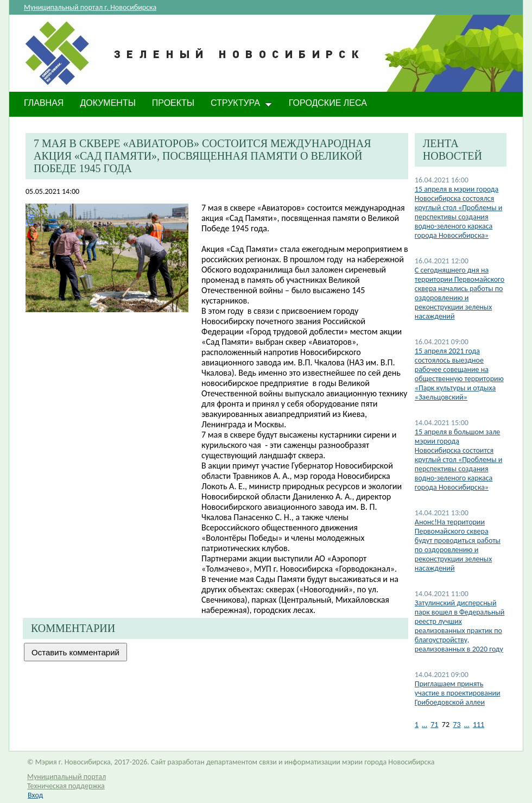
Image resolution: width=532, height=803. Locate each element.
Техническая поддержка (66, 786)
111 (479, 725)
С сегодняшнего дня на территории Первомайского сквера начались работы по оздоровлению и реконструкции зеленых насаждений (460, 293)
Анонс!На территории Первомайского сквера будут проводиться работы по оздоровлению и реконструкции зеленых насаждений (458, 545)
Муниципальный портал (66, 777)
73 (457, 725)
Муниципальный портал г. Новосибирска (90, 7)
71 (434, 725)
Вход (35, 795)
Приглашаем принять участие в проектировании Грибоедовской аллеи (458, 693)
